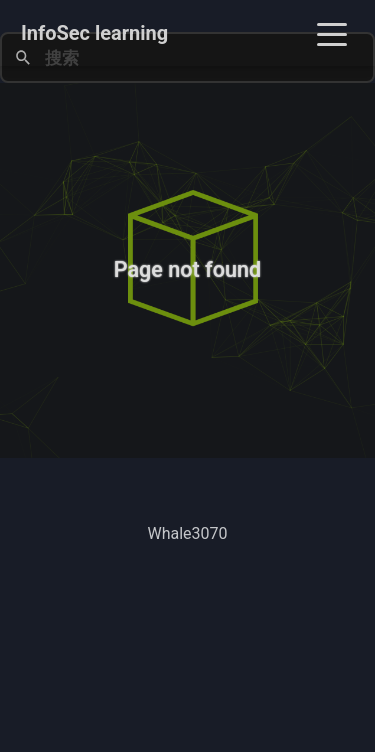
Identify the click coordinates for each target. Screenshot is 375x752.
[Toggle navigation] (332, 33)
